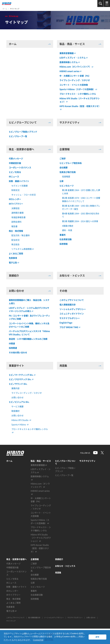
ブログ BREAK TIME (70, 327)
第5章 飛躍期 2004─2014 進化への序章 (80, 221)
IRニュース (14, 176)
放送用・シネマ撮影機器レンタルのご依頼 (28, 339)
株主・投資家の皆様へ (30, 149)
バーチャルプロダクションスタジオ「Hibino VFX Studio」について (29, 333)
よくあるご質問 (16, 253)
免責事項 (13, 258)
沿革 (62, 181)
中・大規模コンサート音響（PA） (75, 76)
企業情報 (80, 149)
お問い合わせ (30, 291)
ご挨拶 (63, 158)
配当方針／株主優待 (21, 235)
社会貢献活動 (66, 239)
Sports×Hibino (20, 424)
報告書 (14, 226)
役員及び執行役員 (68, 172)
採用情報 (64, 244)
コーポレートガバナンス (20, 167)
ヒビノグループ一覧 (18, 136)
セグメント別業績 (19, 186)
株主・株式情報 (16, 231)
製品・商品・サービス (80, 44)
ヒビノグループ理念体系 (71, 163)
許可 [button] (97, 637)
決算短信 (15, 208)
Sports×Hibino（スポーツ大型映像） (78, 89)
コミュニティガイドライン (72, 314)
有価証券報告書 (18, 217)
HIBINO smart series (70, 71)
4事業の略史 (68, 226)
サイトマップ (15, 9)
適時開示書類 (17, 213)
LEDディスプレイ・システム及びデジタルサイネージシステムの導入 (29, 309)
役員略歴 (66, 176)
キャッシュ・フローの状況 (24, 195)
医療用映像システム (70, 62)
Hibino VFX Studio (21, 420)
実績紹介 (30, 276)
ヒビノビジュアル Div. (19, 402)
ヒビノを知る (15, 172)
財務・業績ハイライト (19, 181)
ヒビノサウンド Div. (18, 384)
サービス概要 (17, 406)
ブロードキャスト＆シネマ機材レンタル (30, 429)
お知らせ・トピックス (80, 276)
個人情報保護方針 (68, 305)
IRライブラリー (16, 204)
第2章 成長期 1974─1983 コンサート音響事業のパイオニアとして (81, 199)
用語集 (80, 366)
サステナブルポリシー (70, 318)
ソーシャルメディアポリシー (73, 309)
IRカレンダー (15, 199)
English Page (66, 323)
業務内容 (15, 388)
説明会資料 (16, 222)
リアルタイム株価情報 (23, 249)
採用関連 (13, 348)
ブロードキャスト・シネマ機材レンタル (78, 94)
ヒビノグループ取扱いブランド (23, 132)
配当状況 (15, 240)
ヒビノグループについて (30, 122)
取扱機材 (15, 411)
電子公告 (14, 262)
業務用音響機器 (68, 53)
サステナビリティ (80, 122)
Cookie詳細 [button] (38, 640)
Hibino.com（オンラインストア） (76, 67)
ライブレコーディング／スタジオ (75, 80)
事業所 (63, 235)
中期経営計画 (15, 163)
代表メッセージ (16, 158)
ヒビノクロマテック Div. (21, 379)
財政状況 (15, 190)
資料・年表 (67, 230)
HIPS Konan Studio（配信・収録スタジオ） (40, 548)
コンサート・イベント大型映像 (74, 85)
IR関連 (12, 343)
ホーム (5, 9)
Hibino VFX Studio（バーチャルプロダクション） (41, 538)
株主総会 (15, 244)
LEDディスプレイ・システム (74, 58)
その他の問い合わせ (18, 352)
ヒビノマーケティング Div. (22, 375)
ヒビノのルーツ (67, 186)
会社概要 (64, 167)
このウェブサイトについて (72, 300)
